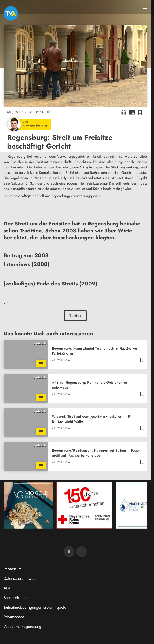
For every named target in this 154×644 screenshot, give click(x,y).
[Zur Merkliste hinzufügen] (140, 112)
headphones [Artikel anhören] (124, 112)
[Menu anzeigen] (145, 7)
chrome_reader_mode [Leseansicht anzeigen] (132, 112)
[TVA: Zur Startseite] (11, 13)
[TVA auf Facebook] (69, 552)
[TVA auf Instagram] (82, 552)
